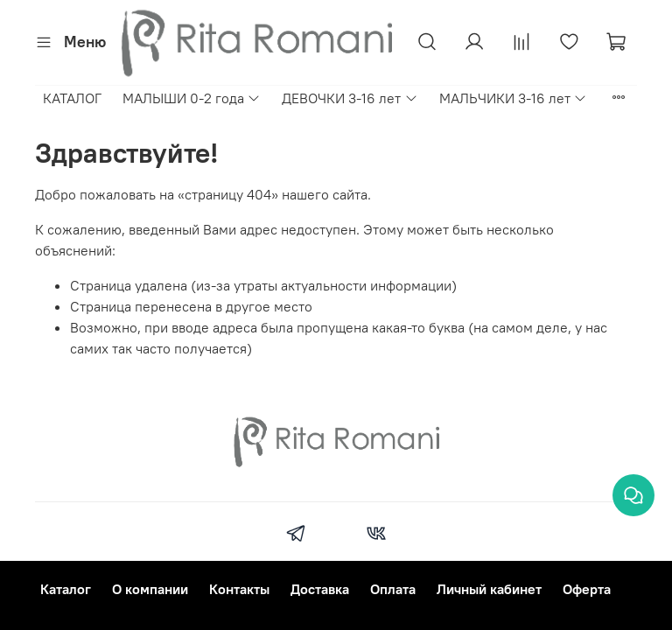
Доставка (320, 589)
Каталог (66, 589)
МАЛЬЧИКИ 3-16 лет (513, 98)
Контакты (239, 589)
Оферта (587, 589)
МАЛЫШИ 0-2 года (192, 98)
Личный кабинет (489, 589)
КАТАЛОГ (72, 98)
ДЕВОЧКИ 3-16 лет (350, 98)
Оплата (393, 589)
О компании (150, 589)
